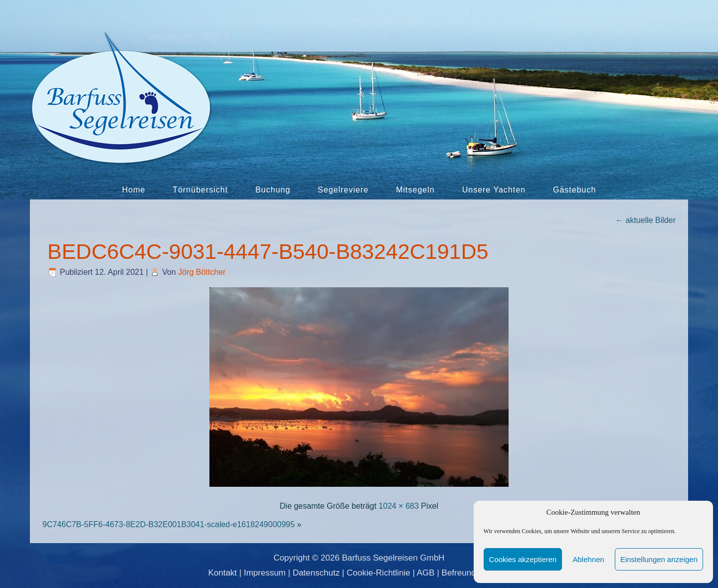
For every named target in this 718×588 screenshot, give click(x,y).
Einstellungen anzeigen (659, 559)
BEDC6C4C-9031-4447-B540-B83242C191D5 (268, 251)
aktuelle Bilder (645, 220)
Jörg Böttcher (202, 272)
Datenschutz (316, 573)
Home (134, 190)
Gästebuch (574, 190)
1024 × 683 (399, 506)
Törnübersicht (200, 190)
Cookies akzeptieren (523, 559)
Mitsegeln (415, 190)
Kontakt (222, 573)
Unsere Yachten (494, 190)
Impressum (265, 573)
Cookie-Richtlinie (378, 573)
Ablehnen (588, 559)
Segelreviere (343, 190)
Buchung (273, 190)
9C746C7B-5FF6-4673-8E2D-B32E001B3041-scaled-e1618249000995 (169, 524)
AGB (426, 573)
